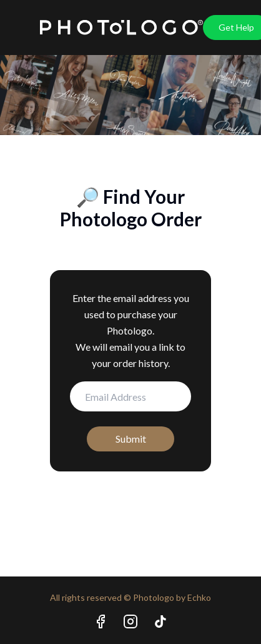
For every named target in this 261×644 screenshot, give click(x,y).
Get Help (236, 27)
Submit (131, 439)
